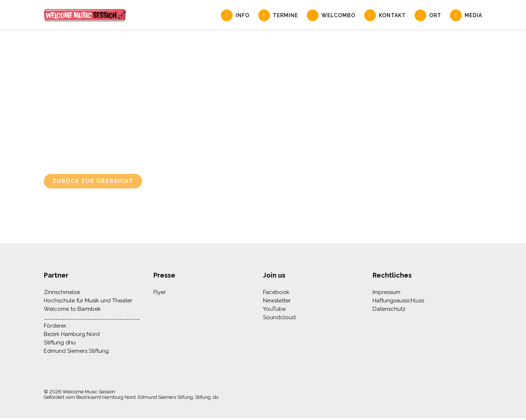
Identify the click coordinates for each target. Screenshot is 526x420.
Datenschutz (389, 309)
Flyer (160, 292)
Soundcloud (279, 317)
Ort (435, 15)
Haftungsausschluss (398, 301)
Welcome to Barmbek (72, 309)
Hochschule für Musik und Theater (88, 301)
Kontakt (392, 15)
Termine (285, 15)
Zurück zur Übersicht (93, 181)
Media (473, 15)
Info (243, 15)
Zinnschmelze (62, 292)
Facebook (276, 292)
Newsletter (277, 301)
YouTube (274, 309)
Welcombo (338, 15)
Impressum (386, 292)
